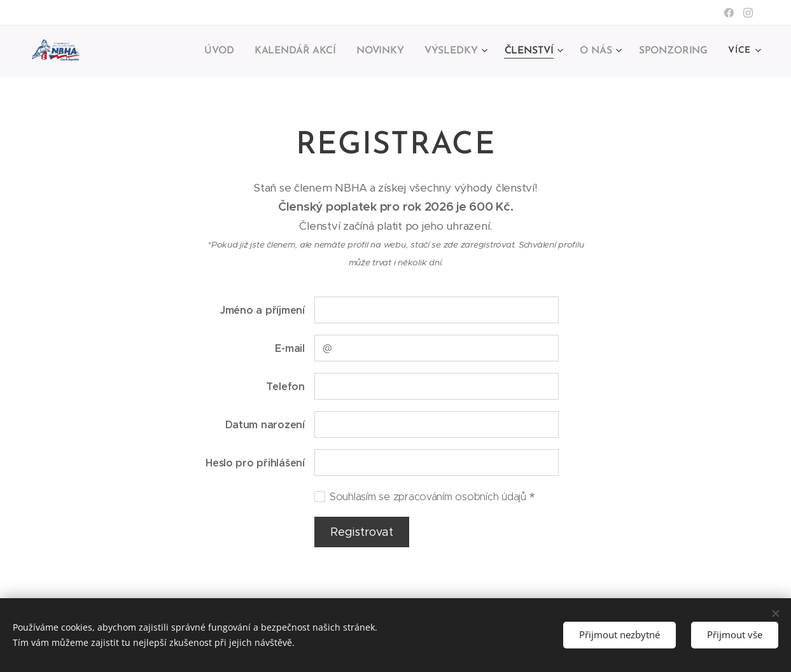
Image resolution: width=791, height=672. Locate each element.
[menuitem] (162, 52)
